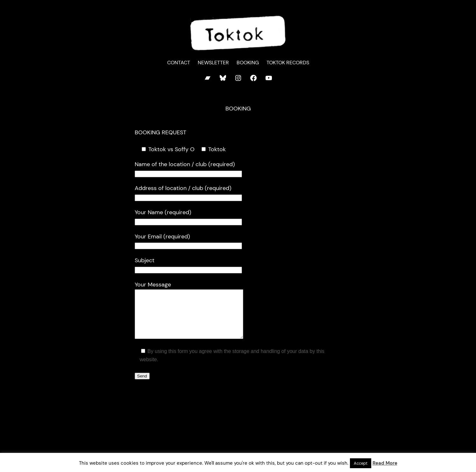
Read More (385, 463)
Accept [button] (361, 463)
